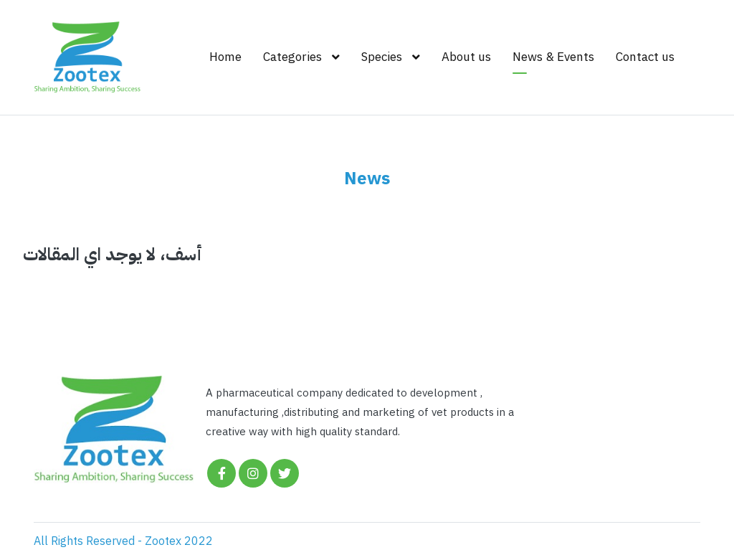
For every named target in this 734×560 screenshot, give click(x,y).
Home (225, 57)
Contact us (645, 57)
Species (382, 57)
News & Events (553, 57)
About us (466, 57)
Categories (292, 57)
